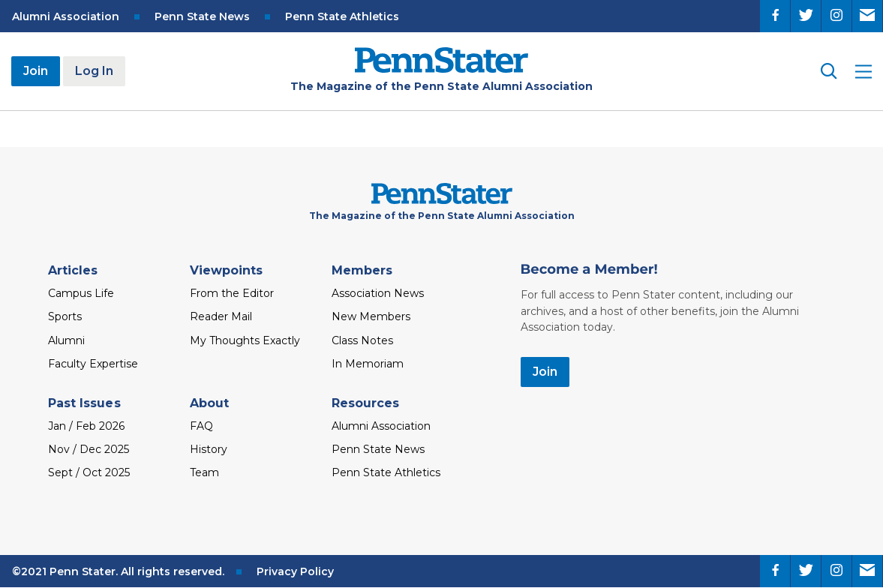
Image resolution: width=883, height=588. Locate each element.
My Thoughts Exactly (245, 340)
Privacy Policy (295, 571)
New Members (371, 316)
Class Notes (362, 340)
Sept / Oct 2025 (89, 472)
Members (362, 270)
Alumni (66, 340)
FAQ (201, 426)
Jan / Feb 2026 (86, 426)
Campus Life (81, 293)
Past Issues (84, 403)
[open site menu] (863, 72)
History (209, 449)
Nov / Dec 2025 (89, 449)
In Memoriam (368, 364)
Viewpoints (227, 270)
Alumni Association (66, 16)
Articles (73, 270)
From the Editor (232, 293)
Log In (94, 71)
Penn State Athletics (342, 16)
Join (36, 71)
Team (204, 472)
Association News (378, 293)
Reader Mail (221, 316)
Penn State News (202, 16)
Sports (65, 316)
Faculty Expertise (93, 364)
